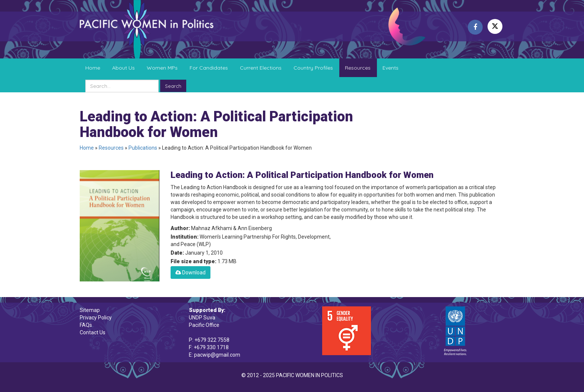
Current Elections (261, 68)
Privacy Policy (96, 318)
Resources (358, 68)
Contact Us (93, 332)
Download (191, 273)
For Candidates (209, 68)
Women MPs (162, 68)
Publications (143, 148)
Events (391, 68)
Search (173, 86)
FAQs (86, 325)
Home (93, 68)
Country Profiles (313, 68)
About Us (123, 68)
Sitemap (90, 310)
